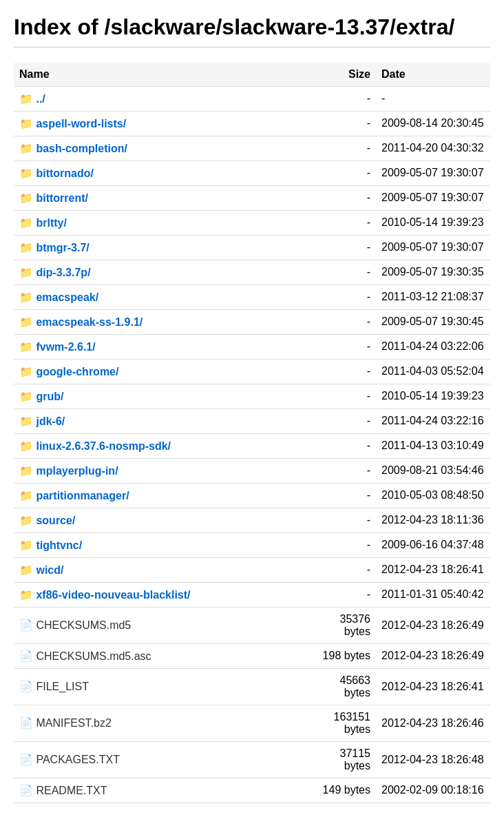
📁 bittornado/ (56, 173)
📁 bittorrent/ (54, 198)
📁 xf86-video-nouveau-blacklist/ (105, 595)
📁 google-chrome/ (69, 372)
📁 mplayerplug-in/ (69, 471)
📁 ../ (32, 99)
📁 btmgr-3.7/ (54, 248)
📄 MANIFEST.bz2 (65, 723)
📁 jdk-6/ (42, 421)
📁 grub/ (41, 396)
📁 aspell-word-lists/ (73, 124)
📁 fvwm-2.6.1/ (57, 347)
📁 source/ (47, 520)
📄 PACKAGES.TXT (70, 759)
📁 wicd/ (41, 570)
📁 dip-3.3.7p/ (55, 272)
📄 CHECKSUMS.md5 (75, 625)
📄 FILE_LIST (54, 686)
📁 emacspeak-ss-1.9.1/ (81, 322)
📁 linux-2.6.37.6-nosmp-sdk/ (95, 446)
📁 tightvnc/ (51, 545)
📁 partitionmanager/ (74, 496)
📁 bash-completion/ (73, 148)
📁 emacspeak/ (59, 297)
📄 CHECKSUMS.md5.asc (85, 656)
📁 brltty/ (43, 223)
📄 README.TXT (63, 790)
